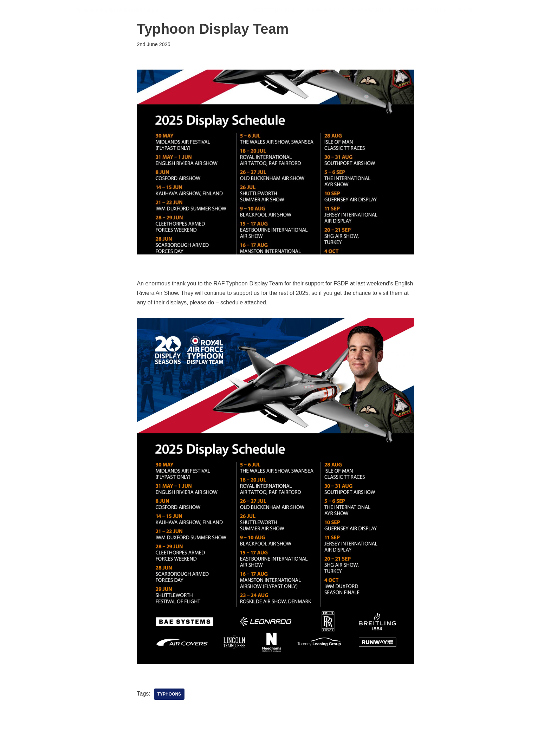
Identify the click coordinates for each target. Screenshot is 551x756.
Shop (466, 10)
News (411, 10)
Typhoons (169, 694)
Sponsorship (372, 10)
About (439, 10)
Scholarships (273, 10)
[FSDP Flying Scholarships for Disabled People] (117, 10)
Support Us (323, 10)
